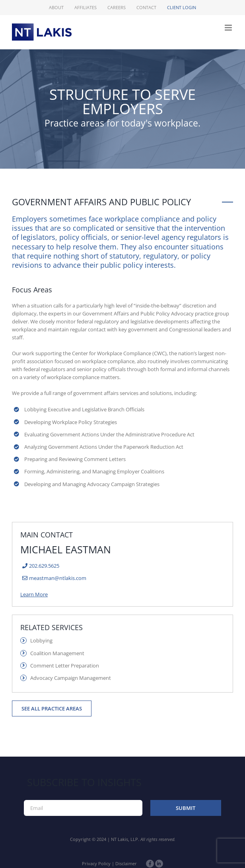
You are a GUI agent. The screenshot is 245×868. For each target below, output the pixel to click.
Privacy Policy (96, 863)
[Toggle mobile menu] (229, 28)
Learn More (34, 594)
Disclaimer (126, 863)
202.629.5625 (44, 566)
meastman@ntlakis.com (58, 578)
